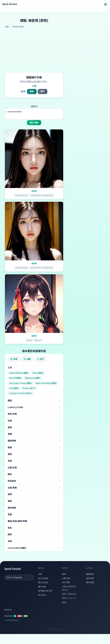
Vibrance (38, 340)
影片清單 (66, 582)
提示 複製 (34, 123)
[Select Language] (19, 577)
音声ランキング (69, 598)
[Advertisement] (57, 51)
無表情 (34, 191)
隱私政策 (90, 578)
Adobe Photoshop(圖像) (46, 383)
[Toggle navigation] (106, 4)
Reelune (16, 616)
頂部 (40, 574)
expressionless (34, 114)
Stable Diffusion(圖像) (19, 373)
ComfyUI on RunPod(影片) (21, 393)
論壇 (64, 574)
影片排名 (42, 595)
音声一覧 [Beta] (69, 594)
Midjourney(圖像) (33, 378)
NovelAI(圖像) (15, 378)
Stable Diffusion (22, 195)
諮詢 (64, 602)
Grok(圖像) (14, 388)
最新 (32, 91)
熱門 (42, 91)
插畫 (27, 359)
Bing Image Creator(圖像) (21, 383)
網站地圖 (90, 582)
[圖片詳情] (34, 159)
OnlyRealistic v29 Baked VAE (42, 195)
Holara (29, 340)
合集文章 (66, 578)
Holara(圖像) (38, 373)
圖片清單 (42, 587)
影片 (41, 359)
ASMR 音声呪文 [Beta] (69, 588)
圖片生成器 (43, 582)
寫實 (14, 359)
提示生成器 (43, 578)
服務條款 (90, 574)
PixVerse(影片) (29, 388)
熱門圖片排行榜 (45, 591)
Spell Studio (10, 4)
